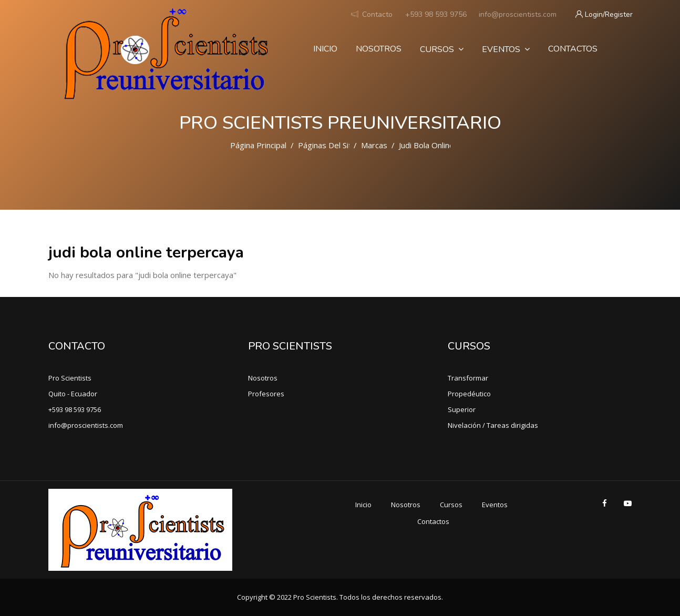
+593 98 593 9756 (436, 14)
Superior (462, 409)
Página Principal (258, 145)
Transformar (468, 378)
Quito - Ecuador (73, 394)
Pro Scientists (70, 378)
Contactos (573, 49)
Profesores (266, 394)
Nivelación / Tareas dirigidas (493, 425)
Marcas (374, 145)
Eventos (506, 49)
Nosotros (379, 49)
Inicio (325, 49)
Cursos (442, 49)
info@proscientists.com (518, 14)
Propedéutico (469, 394)
